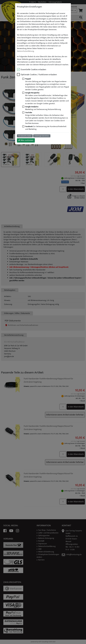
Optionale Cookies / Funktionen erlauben (39, 75)
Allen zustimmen (26, 140)
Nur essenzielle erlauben (25, 136)
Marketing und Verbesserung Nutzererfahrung (43, 108)
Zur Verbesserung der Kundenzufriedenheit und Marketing (46, 128)
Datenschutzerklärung (25, 51)
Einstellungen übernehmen (42, 136)
